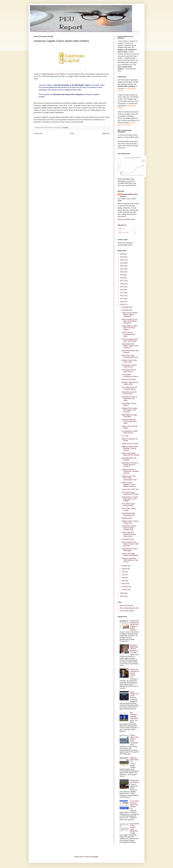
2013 (122, 293)
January (125, 590)
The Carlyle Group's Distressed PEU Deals (130, 493)
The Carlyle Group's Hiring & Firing (128, 505)
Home (72, 134)
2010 (122, 302)
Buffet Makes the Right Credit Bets (129, 416)
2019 (122, 275)
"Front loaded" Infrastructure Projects (130, 376)
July (123, 572)
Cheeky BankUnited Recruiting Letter (128, 514)
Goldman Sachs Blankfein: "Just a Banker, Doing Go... (129, 485)
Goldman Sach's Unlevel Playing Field (130, 522)
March (124, 584)
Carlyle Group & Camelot (130, 444)
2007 (122, 596)
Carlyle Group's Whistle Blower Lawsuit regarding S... (129, 315)
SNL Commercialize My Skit (129, 608)
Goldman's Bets (127, 518)
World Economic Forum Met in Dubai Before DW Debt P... (129, 321)
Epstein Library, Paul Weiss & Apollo (134, 738)
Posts (122, 229)
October (125, 566)
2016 (122, 284)
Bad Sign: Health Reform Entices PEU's (130, 383)
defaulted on (52, 74)
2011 (122, 299)
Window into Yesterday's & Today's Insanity (135, 672)
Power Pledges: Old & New (134, 694)
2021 (122, 269)
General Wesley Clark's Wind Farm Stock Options (129, 328)
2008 (122, 593)
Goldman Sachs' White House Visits (129, 361)
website (51, 105)
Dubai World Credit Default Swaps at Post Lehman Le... (130, 346)
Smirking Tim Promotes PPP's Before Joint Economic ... (129, 410)
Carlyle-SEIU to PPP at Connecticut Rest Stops (129, 399)
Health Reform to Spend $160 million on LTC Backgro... (130, 499)
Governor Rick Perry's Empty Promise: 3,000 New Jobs (130, 544)
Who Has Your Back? (129, 379)
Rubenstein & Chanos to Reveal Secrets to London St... (130, 465)
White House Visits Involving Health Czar (130, 356)
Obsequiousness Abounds (135, 781)
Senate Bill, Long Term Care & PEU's (129, 393)
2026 (122, 254)
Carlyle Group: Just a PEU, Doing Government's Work (129, 478)
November (126, 310)
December (126, 307)
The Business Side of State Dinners (129, 371)
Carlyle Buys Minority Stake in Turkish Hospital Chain (129, 528)
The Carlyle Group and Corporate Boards (129, 388)
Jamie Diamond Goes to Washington (130, 550)
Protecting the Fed (128, 539)
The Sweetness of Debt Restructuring (129, 432)
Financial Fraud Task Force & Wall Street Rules (129, 422)
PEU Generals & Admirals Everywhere (134, 715)
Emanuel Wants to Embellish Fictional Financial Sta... (129, 534)
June (124, 575)
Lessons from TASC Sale (130, 489)
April (124, 581)
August (124, 569)
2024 (122, 260)
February (125, 587)
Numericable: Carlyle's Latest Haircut (129, 366)
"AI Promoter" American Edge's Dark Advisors (135, 804)
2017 (122, 281)
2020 (122, 272)
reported (82, 76)
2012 (122, 296)
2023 (122, 263)
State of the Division (126, 606)
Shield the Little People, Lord (134, 760)
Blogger (96, 857)
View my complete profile (126, 219)
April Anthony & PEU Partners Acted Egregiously (135, 827)
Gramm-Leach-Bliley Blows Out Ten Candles (130, 454)
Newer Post (38, 134)
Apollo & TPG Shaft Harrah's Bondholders (130, 554)
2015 (122, 287)
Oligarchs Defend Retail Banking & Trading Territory (130, 448)
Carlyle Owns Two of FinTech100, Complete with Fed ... (130, 471)
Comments (124, 233)
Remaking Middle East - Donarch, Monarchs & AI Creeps (134, 649)
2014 (122, 290)
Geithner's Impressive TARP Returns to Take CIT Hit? (130, 560)
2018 (122, 278)
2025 (122, 257)
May (124, 578)
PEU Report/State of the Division (129, 195)
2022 (122, 266)
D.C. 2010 (125, 436)
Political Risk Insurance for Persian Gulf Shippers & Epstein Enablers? (134, 625)
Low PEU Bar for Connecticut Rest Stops (128, 334)
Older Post (106, 134)
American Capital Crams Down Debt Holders (130, 340)
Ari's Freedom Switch (127, 611)
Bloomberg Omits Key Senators (129, 459)
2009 (122, 304)
